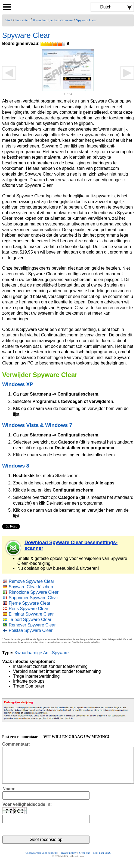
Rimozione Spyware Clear (34, 592)
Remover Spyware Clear (32, 625)
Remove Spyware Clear (31, 581)
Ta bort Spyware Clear (30, 620)
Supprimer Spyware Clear (33, 598)
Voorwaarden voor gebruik (41, 860)
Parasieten (22, 20)
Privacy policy (68, 860)
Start (9, 20)
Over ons (85, 860)
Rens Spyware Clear (28, 609)
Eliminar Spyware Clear (31, 614)
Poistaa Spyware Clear (31, 630)
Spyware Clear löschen (31, 587)
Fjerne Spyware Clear (30, 603)
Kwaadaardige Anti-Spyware (53, 20)
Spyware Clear (86, 20)
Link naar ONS (102, 860)
